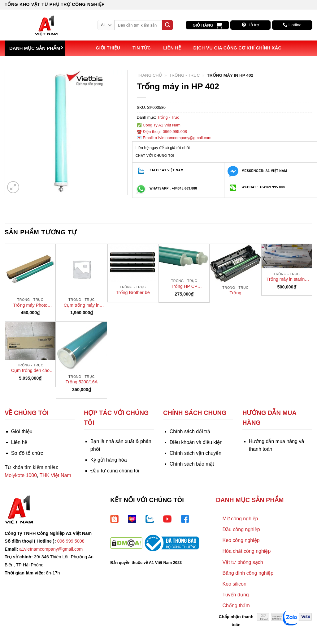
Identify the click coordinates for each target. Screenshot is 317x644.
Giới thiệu (108, 48)
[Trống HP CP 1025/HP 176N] (184, 260)
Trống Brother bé (133, 292)
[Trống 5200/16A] (82, 347)
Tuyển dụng (235, 595)
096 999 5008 (71, 541)
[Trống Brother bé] (133, 263)
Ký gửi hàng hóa (109, 460)
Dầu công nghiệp (241, 529)
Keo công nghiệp (241, 540)
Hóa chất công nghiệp (246, 551)
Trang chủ (149, 75)
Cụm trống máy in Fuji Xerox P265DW (81, 305)
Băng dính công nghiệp (248, 573)
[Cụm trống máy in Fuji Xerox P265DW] (82, 269)
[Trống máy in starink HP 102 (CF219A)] (287, 256)
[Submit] (167, 25)
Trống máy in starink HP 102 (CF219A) (287, 279)
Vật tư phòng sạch (243, 562)
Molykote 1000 (21, 475)
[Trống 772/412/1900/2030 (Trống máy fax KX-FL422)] (235, 263)
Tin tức (142, 48)
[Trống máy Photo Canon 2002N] (30, 269)
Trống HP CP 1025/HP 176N (184, 287)
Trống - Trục (184, 75)
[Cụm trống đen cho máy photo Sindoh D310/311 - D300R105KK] (30, 341)
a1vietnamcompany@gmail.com (51, 549)
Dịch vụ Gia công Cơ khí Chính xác (237, 48)
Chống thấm (236, 606)
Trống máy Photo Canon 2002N (30, 305)
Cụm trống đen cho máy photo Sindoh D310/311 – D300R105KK (30, 371)
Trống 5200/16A (82, 382)
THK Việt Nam (55, 475)
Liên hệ (172, 48)
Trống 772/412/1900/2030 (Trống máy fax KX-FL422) (235, 293)
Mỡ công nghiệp (240, 519)
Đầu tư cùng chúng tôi (115, 471)
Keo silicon (234, 584)
